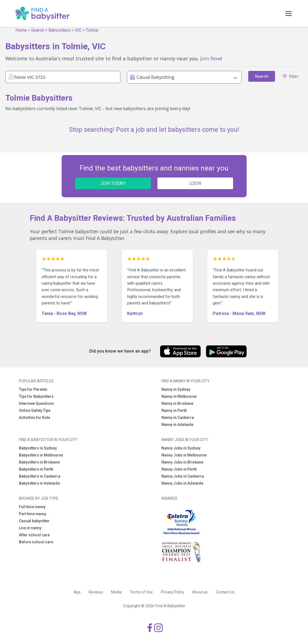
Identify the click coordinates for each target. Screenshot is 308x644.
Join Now (211, 58)
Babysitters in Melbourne (41, 455)
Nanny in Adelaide (177, 425)
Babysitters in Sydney (38, 448)
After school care (34, 535)
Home (21, 30)
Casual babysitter (34, 521)
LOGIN (195, 183)
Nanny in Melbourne (179, 396)
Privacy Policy (173, 592)
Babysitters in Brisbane (39, 462)
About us (200, 592)
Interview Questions (36, 403)
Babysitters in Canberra (40, 476)
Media (116, 592)
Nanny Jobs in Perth (179, 469)
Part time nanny (33, 514)
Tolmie (92, 30)
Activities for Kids (35, 418)
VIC (78, 30)
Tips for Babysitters (36, 396)
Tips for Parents (33, 389)
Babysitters (59, 30)
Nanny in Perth (174, 410)
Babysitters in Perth (36, 469)
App (77, 592)
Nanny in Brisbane (177, 403)
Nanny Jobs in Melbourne (184, 455)
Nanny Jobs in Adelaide (182, 483)
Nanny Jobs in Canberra (183, 476)
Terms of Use (141, 592)
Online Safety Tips (35, 410)
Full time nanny (32, 507)
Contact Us (225, 592)
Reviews (96, 592)
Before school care (36, 542)
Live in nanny (30, 528)
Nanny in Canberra (178, 418)
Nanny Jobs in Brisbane (182, 462)
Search (38, 30)
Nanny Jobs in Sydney (181, 448)
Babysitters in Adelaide (39, 483)
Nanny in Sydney (176, 389)
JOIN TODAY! (113, 183)
